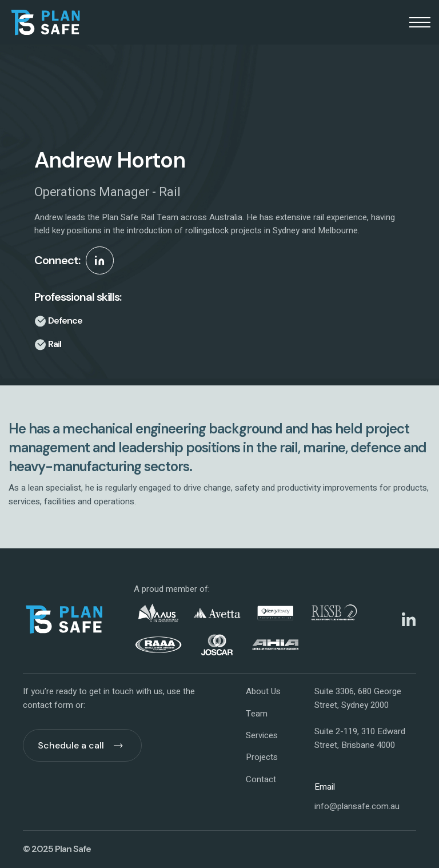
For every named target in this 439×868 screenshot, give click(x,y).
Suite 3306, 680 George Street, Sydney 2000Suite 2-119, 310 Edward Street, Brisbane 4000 (360, 718)
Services (262, 735)
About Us (263, 691)
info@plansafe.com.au (357, 806)
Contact (261, 779)
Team (257, 714)
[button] (420, 22)
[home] (45, 22)
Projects (262, 757)
